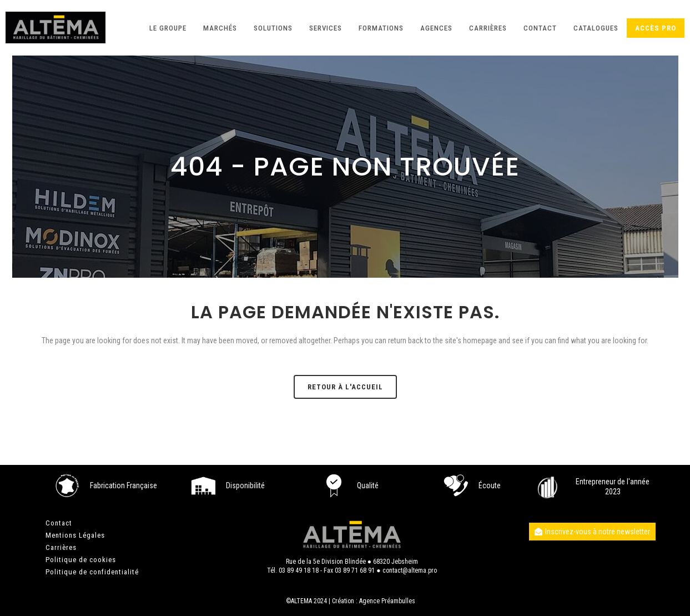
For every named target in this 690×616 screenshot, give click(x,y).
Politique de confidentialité (92, 572)
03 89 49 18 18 (299, 570)
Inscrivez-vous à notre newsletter (592, 532)
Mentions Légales (75, 535)
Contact (59, 523)
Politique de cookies (81, 560)
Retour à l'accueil (345, 387)
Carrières (61, 547)
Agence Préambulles (387, 601)
